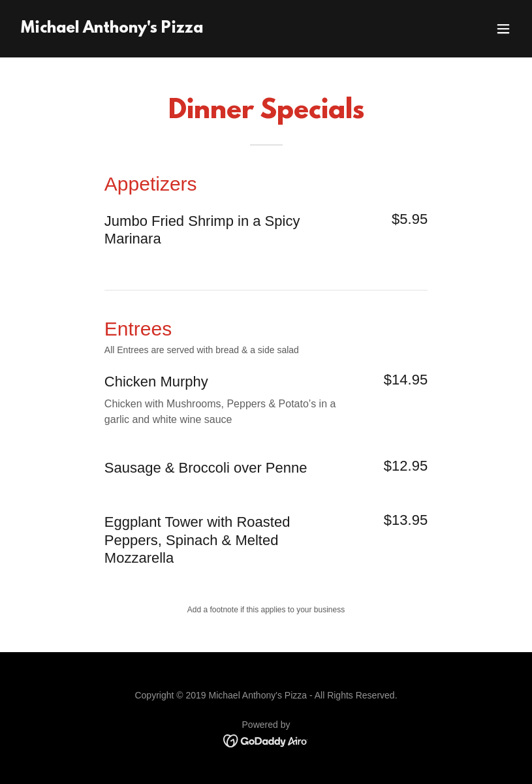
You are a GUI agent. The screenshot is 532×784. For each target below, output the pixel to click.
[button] (503, 29)
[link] (112, 29)
